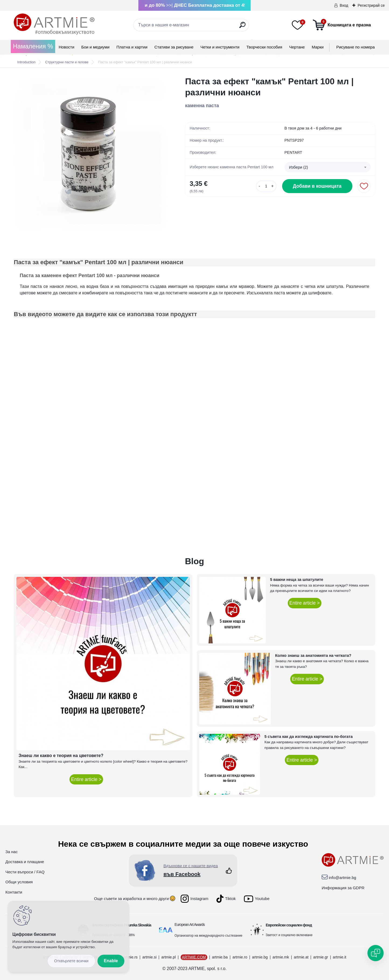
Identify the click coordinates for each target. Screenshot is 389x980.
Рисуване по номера (355, 47)
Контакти (14, 892)
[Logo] (54, 24)
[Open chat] (376, 953)
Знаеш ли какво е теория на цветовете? (61, 756)
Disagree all (71, 961)
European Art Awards (190, 925)
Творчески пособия (264, 47)
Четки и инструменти (220, 47)
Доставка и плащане (25, 862)
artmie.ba (220, 957)
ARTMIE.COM (194, 957)
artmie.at (301, 957)
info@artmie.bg (342, 878)
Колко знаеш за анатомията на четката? (313, 655)
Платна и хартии (132, 47)
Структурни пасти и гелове (67, 62)
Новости (66, 47)
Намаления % (33, 46)
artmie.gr (320, 957)
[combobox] (328, 167)
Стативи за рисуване (174, 47)
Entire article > (86, 779)
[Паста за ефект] (91, 153)
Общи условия (19, 882)
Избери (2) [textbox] (299, 167)
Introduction (26, 62)
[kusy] (266, 186)
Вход (344, 5)
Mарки (318, 47)
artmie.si (150, 957)
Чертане (297, 47)
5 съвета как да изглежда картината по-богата (309, 737)
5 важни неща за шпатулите (297, 580)
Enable (111, 961)
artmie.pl (169, 957)
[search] (242, 27)
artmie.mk (281, 957)
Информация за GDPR (343, 888)
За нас (12, 852)
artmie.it (339, 957)
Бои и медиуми (95, 47)
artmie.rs (130, 957)
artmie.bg (260, 957)
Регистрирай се (371, 5)
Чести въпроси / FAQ (25, 872)
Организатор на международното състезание (208, 936)
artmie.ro (240, 957)
